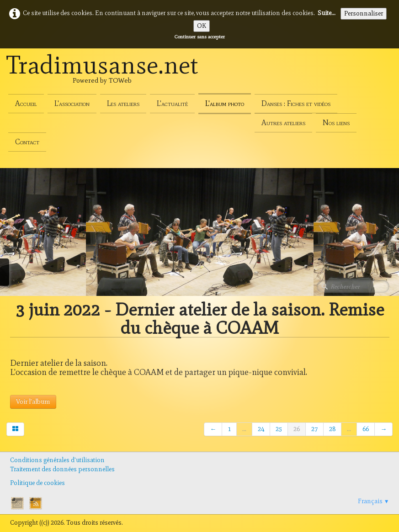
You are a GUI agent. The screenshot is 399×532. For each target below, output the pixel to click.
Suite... (327, 13)
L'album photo (225, 103)
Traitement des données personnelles (62, 469)
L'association (72, 103)
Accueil (26, 103)
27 (314, 429)
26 (297, 429)
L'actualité (172, 103)
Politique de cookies (37, 483)
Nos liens (336, 123)
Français (374, 501)
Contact (27, 142)
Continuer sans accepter (200, 37)
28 (332, 429)
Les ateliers (123, 103)
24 (261, 429)
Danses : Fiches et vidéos (296, 103)
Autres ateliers (283, 123)
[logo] (102, 75)
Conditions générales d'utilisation (57, 460)
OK (202, 26)
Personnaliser (364, 13)
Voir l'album (33, 402)
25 (279, 429)
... (244, 429)
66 (366, 429)
